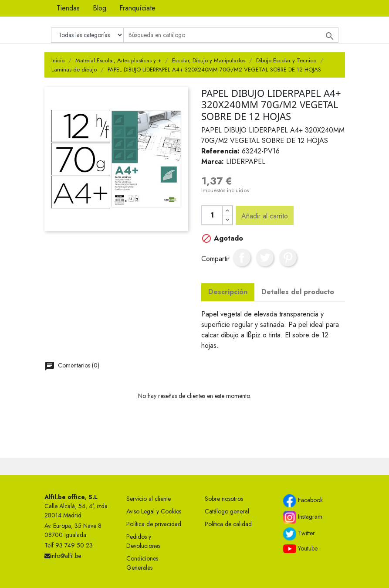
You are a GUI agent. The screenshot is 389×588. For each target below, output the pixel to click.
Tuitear (265, 258)
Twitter (299, 534)
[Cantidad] (212, 215)
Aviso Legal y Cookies (154, 511)
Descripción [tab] (228, 292)
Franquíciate (137, 8)
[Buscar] (231, 35)
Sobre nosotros (224, 499)
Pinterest (288, 258)
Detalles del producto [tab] (298, 292)
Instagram (303, 517)
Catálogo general (227, 511)
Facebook (303, 501)
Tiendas (68, 8)
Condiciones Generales (142, 563)
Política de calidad (228, 524)
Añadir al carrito (265, 216)
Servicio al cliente (149, 499)
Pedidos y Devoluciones (143, 541)
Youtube (300, 549)
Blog (100, 8)
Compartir (242, 258)
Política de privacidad (154, 524)
